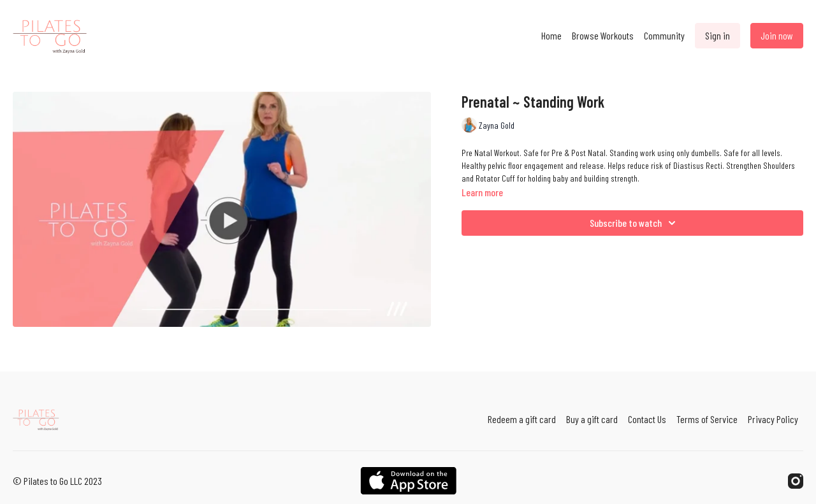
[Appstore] (408, 481)
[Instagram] (796, 481)
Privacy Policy (773, 419)
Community (664, 35)
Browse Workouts (603, 35)
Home (551, 35)
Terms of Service (707, 419)
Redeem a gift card (522, 419)
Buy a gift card (592, 419)
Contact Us (647, 419)
